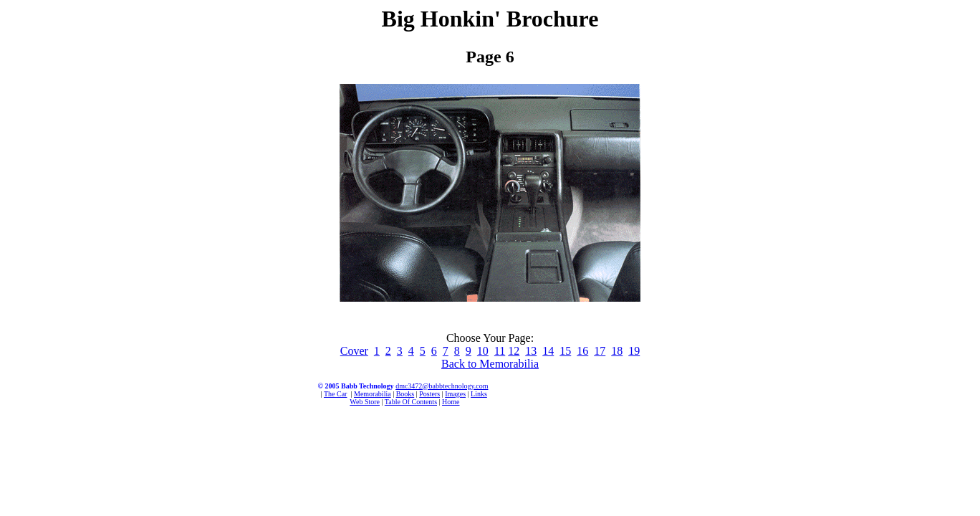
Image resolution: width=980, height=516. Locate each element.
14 (548, 351)
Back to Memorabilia (490, 364)
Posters (429, 394)
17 (600, 351)
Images (455, 394)
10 (483, 351)
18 (617, 351)
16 (582, 351)
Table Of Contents (411, 402)
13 (531, 351)
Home (451, 402)
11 (500, 351)
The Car (336, 394)
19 (634, 351)
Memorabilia (373, 394)
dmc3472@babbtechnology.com (442, 386)
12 (514, 351)
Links (479, 394)
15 (565, 351)
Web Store (365, 402)
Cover (354, 351)
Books (405, 394)
